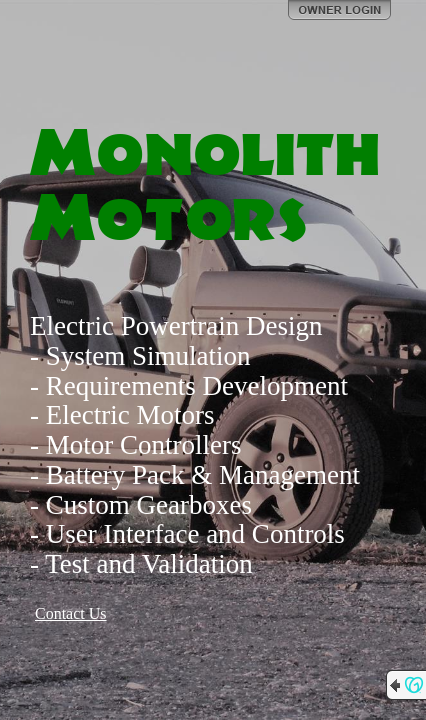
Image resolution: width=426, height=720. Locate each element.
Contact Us (71, 613)
